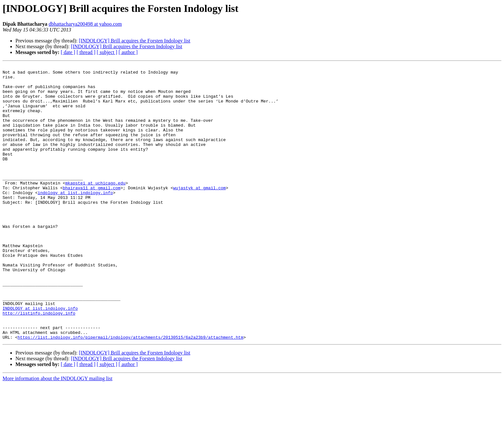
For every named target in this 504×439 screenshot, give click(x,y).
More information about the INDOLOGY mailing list (58, 433)
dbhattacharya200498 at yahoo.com (85, 24)
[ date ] (68, 52)
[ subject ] (107, 52)
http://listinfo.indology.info (39, 363)
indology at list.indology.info (75, 219)
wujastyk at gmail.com (199, 213)
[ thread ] (86, 52)
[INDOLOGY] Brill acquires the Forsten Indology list (135, 41)
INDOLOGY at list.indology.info (40, 357)
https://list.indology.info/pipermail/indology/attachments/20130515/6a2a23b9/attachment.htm (130, 392)
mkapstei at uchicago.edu (95, 207)
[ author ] (128, 52)
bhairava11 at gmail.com (91, 213)
